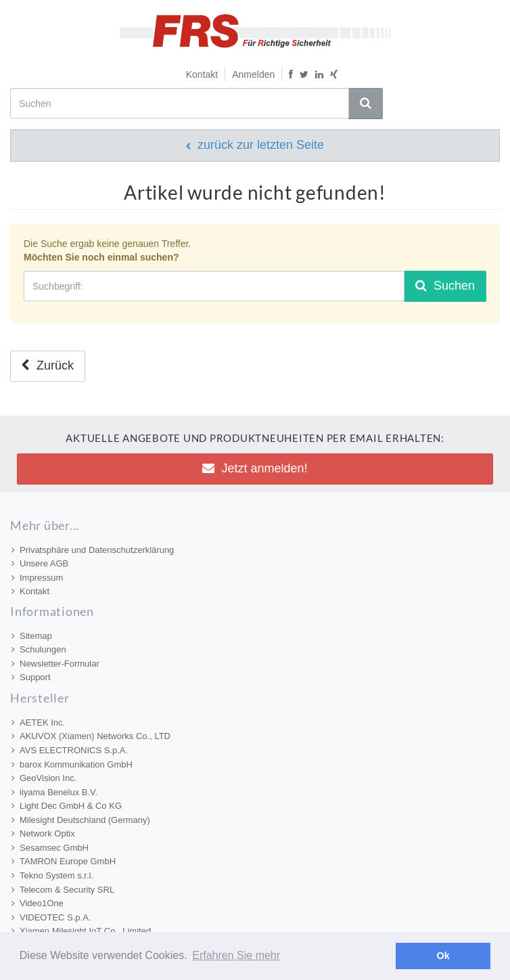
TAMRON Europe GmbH (64, 861)
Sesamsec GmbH (50, 848)
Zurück (48, 365)
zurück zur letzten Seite (255, 145)
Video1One (38, 903)
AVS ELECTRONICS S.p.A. (70, 750)
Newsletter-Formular (55, 664)
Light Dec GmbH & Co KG (67, 806)
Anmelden (253, 74)
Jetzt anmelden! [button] (255, 468)
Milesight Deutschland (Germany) (81, 820)
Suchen (445, 286)
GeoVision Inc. (44, 778)
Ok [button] (443, 956)
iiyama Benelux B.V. (54, 792)
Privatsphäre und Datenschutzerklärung (93, 550)
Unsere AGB (40, 563)
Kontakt (202, 74)
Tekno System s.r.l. (52, 875)
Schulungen (39, 649)
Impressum (37, 578)
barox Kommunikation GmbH (72, 764)
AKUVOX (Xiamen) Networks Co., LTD (91, 736)
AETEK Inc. (38, 722)
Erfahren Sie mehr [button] (236, 955)
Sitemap (32, 636)
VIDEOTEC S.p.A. (51, 917)
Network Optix (43, 833)
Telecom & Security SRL (63, 890)
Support (31, 677)
